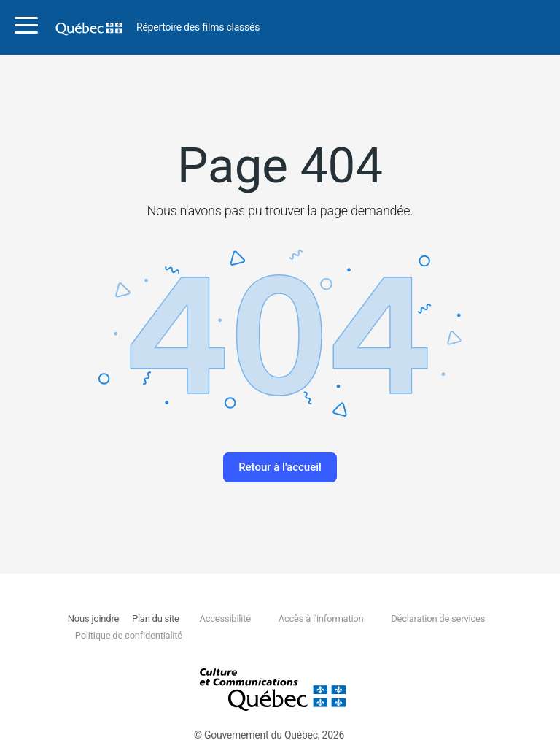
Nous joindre (93, 618)
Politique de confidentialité (129, 635)
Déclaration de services (438, 618)
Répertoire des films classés (198, 27)
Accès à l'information (321, 618)
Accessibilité (225, 618)
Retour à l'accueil (280, 467)
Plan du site (156, 618)
